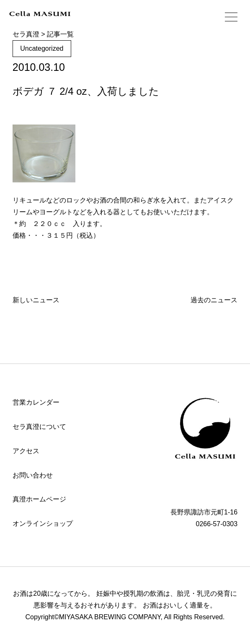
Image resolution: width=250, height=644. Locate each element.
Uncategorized (42, 48)
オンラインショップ (43, 523)
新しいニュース (36, 300)
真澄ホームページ (39, 499)
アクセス (26, 451)
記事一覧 (60, 34)
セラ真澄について (39, 427)
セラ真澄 (26, 34)
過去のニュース (214, 300)
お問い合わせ (33, 475)
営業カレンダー (36, 402)
